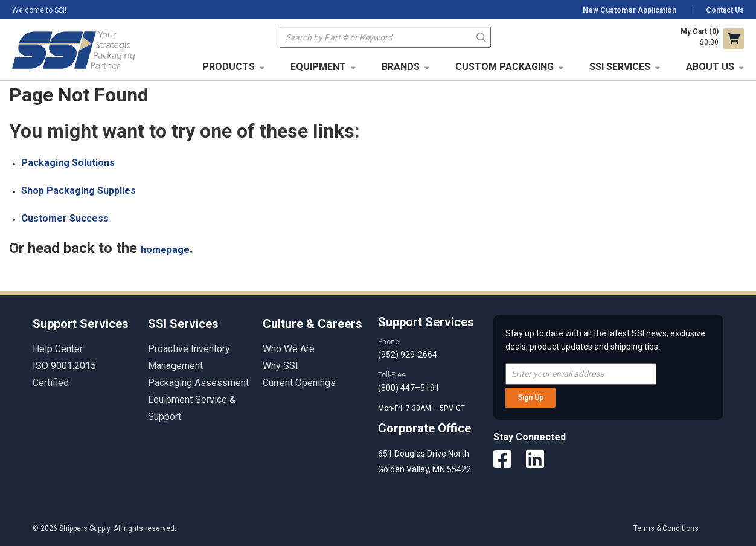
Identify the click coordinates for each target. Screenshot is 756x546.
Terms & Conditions (666, 528)
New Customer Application (629, 10)
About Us (710, 67)
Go (481, 37)
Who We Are (289, 349)
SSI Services (620, 67)
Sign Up (530, 397)
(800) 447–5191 (409, 388)
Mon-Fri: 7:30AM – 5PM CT (422, 408)
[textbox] (385, 37)
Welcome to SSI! (39, 10)
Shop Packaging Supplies (78, 191)
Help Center (58, 349)
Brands (401, 67)
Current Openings (299, 383)
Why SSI (280, 366)
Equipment (318, 67)
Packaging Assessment (198, 383)
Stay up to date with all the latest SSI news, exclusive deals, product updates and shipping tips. (605, 340)
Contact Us (725, 10)
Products (229, 67)
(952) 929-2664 (408, 355)
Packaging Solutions (68, 163)
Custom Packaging (505, 67)
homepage (165, 250)
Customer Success (65, 218)
